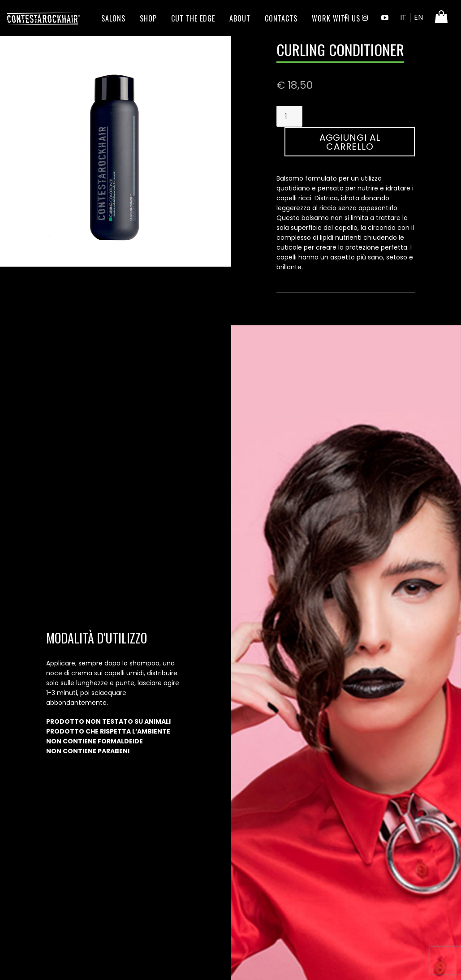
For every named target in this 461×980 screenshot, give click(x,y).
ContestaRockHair (43, 18)
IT (403, 17)
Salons (113, 18)
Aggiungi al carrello (350, 142)
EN (418, 17)
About (240, 18)
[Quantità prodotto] (289, 116)
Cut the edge (193, 18)
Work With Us (336, 18)
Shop (148, 18)
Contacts (281, 18)
